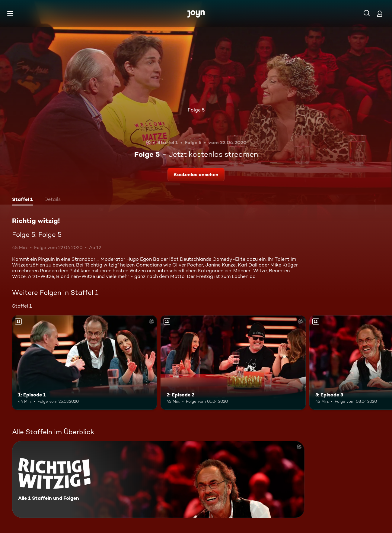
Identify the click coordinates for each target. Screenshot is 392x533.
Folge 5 (196, 110)
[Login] (380, 13)
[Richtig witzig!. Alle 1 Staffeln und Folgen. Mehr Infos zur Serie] (158, 479)
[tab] (22, 200)
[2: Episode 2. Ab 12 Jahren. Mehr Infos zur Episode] (233, 363)
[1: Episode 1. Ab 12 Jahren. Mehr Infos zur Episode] (84, 363)
